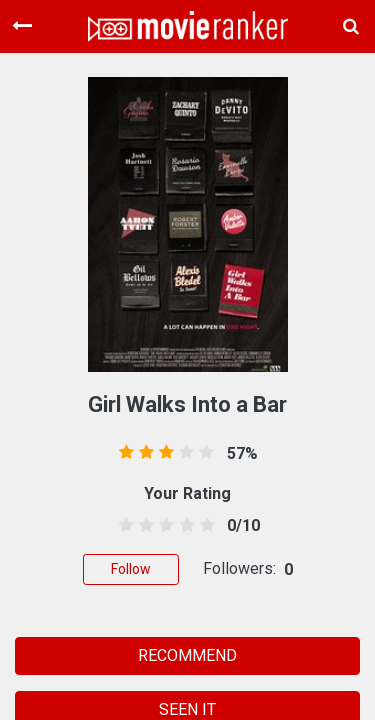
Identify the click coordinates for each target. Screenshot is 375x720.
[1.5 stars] (143, 526)
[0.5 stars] (123, 526)
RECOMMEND (187, 655)
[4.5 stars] (203, 526)
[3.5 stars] (183, 526)
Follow (131, 569)
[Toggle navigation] (22, 26)
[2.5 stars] (163, 526)
